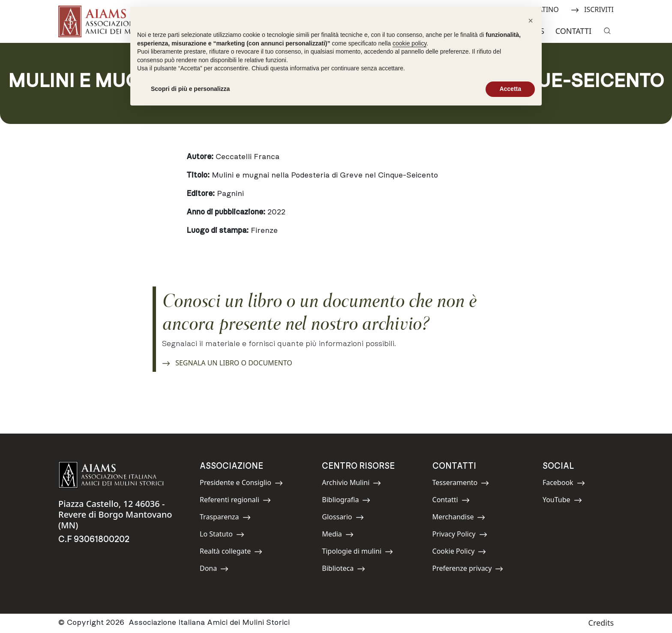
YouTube (562, 501)
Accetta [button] (510, 89)
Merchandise (459, 518)
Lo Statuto (222, 535)
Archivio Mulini (351, 484)
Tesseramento (461, 484)
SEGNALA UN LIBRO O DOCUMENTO (227, 362)
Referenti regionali (235, 501)
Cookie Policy (459, 553)
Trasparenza (225, 518)
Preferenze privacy (468, 570)
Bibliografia (346, 501)
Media (341, 535)
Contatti (573, 31)
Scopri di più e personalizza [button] (190, 89)
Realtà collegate (231, 553)
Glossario (343, 518)
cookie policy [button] (409, 43)
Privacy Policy (460, 535)
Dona (219, 570)
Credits (601, 623)
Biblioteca (343, 570)
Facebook (564, 484)
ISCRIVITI (592, 9)
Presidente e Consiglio (241, 484)
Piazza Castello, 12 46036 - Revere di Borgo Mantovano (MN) (115, 514)
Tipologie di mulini (357, 553)
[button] (531, 21)
